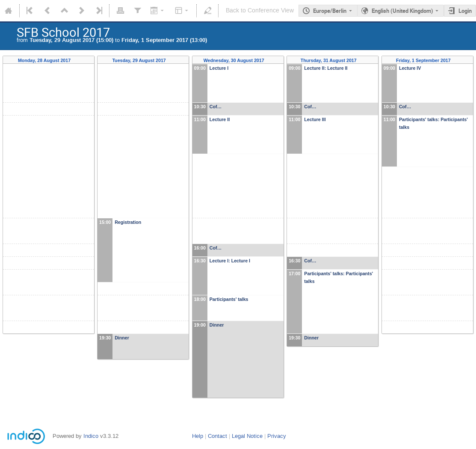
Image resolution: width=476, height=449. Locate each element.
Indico (91, 436)
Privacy (277, 436)
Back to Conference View (260, 10)
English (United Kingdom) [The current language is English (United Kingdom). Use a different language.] (402, 11)
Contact (217, 436)
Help (198, 436)
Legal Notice (247, 436)
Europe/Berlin (330, 11)
